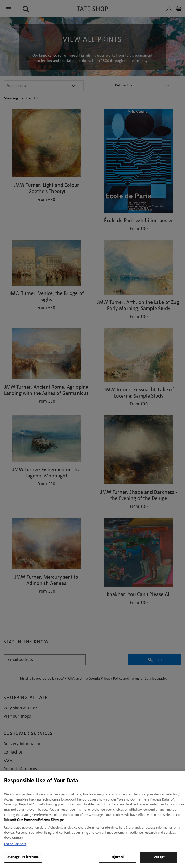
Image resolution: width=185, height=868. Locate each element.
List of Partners (15, 844)
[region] (92, 820)
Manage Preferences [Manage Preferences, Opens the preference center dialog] (23, 857)
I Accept (159, 857)
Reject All (118, 857)
